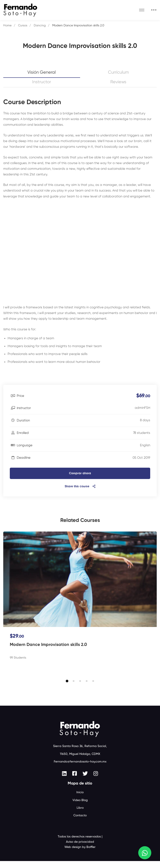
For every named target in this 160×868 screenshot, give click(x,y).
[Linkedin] (64, 780)
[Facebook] (75, 780)
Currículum (118, 72)
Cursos (23, 25)
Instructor (42, 82)
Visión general (42, 72)
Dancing (40, 25)
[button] (67, 688)
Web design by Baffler (80, 854)
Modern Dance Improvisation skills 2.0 (48, 645)
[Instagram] (96, 780)
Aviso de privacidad (80, 849)
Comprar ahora (80, 473)
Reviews (118, 82)
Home (7, 25)
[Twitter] (85, 780)
